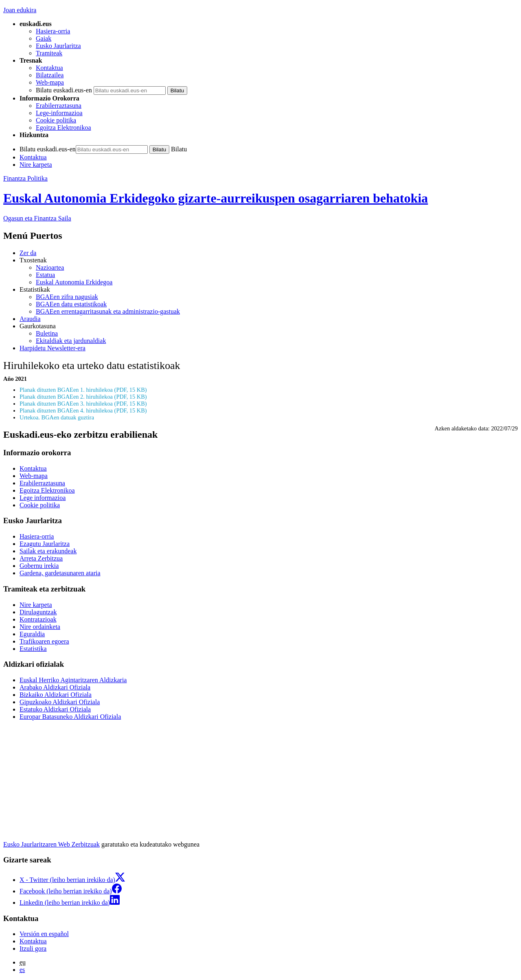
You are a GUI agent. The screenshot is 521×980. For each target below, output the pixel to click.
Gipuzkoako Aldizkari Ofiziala (60, 702)
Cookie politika (56, 120)
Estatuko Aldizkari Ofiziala (55, 709)
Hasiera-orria (53, 31)
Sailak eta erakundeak (48, 551)
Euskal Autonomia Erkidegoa (74, 282)
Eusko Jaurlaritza (58, 46)
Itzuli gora (33, 948)
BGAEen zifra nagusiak (67, 297)
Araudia (30, 319)
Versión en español (44, 934)
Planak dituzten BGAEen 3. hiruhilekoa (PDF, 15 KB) (83, 404)
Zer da (28, 253)
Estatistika (33, 649)
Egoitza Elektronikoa (63, 128)
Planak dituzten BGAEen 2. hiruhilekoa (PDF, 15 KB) (83, 397)
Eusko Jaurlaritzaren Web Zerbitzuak (51, 844)
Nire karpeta (36, 165)
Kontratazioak (38, 619)
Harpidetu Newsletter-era (53, 348)
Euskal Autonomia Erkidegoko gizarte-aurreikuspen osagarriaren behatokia (216, 198)
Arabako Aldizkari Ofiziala (55, 687)
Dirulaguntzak (38, 612)
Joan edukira (20, 10)
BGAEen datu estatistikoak (71, 304)
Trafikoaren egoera (44, 641)
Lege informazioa (43, 498)
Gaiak (44, 38)
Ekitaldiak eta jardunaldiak (71, 341)
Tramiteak (49, 53)
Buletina (47, 333)
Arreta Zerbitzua (41, 558)
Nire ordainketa (40, 627)
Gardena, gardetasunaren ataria (60, 573)
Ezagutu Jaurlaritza (45, 544)
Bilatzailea (50, 75)
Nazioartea (50, 267)
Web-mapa (50, 82)
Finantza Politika (25, 178)
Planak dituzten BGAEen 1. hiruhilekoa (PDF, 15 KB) (83, 390)
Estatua (45, 275)
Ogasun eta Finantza (37, 218)
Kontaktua (49, 68)
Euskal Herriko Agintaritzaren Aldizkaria (73, 680)
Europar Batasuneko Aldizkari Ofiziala (70, 717)
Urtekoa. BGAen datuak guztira (57, 417)
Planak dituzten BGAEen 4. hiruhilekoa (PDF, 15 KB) (83, 410)
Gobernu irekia (39, 566)
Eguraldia (32, 634)
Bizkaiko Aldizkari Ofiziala (56, 695)
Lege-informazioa (59, 113)
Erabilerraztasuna (59, 106)
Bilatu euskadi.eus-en (64, 90)
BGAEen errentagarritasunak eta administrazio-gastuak (108, 311)
